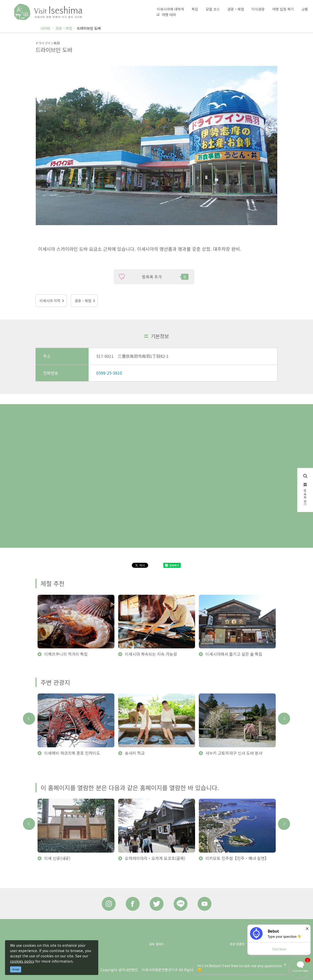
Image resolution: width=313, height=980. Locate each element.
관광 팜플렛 (237, 944)
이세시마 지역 (50, 301)
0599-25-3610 (109, 373)
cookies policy (22, 961)
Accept (16, 969)
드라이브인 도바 (89, 28)
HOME (46, 28)
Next (284, 719)
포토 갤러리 (156, 944)
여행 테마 (169, 15)
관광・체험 (64, 28)
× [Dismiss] (307, 928)
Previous (29, 719)
